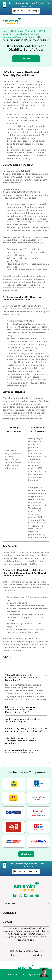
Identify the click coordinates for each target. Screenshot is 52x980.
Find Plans (26, 59)
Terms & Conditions (35, 955)
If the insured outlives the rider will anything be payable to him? (23, 752)
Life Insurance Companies (24, 31)
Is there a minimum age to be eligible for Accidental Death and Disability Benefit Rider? (22, 709)
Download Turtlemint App (26, 11)
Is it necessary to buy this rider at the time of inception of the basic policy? (24, 730)
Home (6, 31)
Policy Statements (16, 955)
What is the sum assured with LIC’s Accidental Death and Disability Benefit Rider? (23, 741)
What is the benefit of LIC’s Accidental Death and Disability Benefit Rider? (21, 677)
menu (47, 21)
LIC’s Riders (29, 37)
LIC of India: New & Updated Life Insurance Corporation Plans (24, 34)
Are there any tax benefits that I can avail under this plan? (23, 720)
